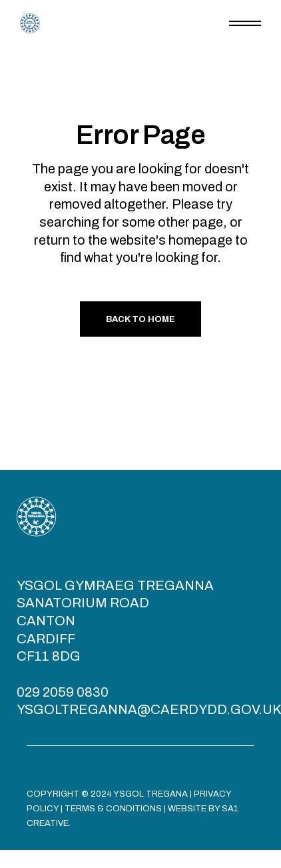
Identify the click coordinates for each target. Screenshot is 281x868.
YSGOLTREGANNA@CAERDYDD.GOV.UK (149, 709)
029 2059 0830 (63, 692)
